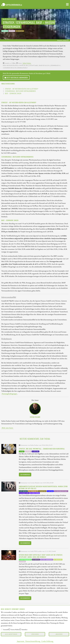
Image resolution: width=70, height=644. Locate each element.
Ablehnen (59, 634)
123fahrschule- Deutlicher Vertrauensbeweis (20, 91)
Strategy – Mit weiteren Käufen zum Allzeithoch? (22, 89)
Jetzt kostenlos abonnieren (16, 78)
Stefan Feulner (27, 63)
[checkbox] (2, 629)
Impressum (21, 641)
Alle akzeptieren (11, 634)
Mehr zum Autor (7, 428)
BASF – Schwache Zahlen (13, 93)
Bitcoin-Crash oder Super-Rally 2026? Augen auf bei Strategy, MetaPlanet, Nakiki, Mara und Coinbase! (41, 556)
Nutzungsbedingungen (9, 394)
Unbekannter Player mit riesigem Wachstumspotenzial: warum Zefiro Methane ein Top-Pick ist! (43, 487)
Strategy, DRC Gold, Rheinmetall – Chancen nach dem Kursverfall (42, 449)
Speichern (35, 634)
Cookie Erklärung (47, 641)
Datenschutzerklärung (33, 641)
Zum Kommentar (25, 475)
